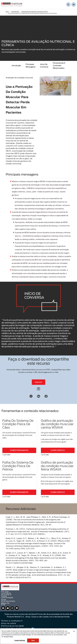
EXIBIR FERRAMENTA (19, 450)
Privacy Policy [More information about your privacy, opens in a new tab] (9, 637)
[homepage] (12, 4)
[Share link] (31, 396)
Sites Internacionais (8, 600)
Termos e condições (12, 621)
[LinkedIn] (39, 396)
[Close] (74, 631)
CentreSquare (15, 12)
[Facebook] (46, 396)
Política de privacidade (13, 626)
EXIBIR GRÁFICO (58, 450)
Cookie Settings (20, 640)
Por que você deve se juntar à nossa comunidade (7, 595)
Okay (33, 640)
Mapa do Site (5, 604)
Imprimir (38, 382)
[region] (38, 636)
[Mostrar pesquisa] (68, 5)
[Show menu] (74, 5)
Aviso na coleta (9, 623)
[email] (39, 388)
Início (7, 12)
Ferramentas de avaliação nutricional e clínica (35, 12)
